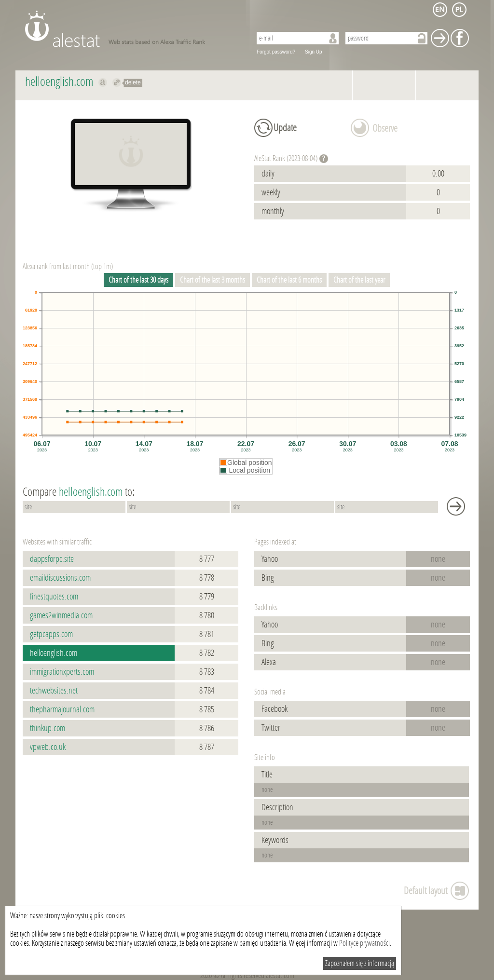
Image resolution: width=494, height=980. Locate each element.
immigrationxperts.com (62, 672)
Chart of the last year (359, 280)
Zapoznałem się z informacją (360, 963)
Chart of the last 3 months (213, 280)
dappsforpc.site (52, 559)
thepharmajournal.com (62, 709)
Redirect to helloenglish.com (117, 82)
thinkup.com (48, 728)
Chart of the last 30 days (138, 280)
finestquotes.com (54, 597)
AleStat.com (132, 29)
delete (133, 82)
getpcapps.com (51, 634)
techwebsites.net (54, 691)
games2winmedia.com (61, 615)
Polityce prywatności (364, 943)
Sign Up (314, 52)
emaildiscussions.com (60, 578)
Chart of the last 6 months (289, 280)
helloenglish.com (54, 653)
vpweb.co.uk (48, 747)
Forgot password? (276, 52)
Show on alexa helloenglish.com (103, 82)
